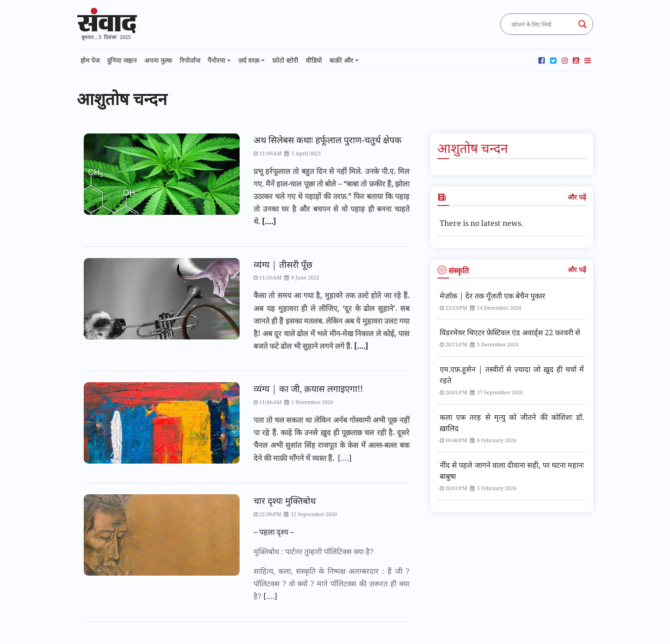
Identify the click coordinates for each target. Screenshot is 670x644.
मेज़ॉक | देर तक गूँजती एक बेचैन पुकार (492, 296)
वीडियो (314, 60)
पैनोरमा (216, 60)
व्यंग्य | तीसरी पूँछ (283, 264)
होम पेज (90, 60)
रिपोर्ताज (190, 60)
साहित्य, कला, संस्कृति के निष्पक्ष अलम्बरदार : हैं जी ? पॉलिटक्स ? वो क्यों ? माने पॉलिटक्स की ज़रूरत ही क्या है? (332, 584)
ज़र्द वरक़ (249, 60)
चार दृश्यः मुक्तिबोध (285, 501)
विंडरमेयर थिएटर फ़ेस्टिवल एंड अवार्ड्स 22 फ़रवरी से (510, 332)
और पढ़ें (577, 197)
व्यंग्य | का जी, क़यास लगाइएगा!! (308, 388)
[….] (268, 221)
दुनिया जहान (122, 60)
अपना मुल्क (158, 60)
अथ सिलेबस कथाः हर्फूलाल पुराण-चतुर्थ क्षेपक (328, 140)
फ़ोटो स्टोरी (285, 60)
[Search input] (543, 24)
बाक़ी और (341, 60)
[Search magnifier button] (583, 24)
